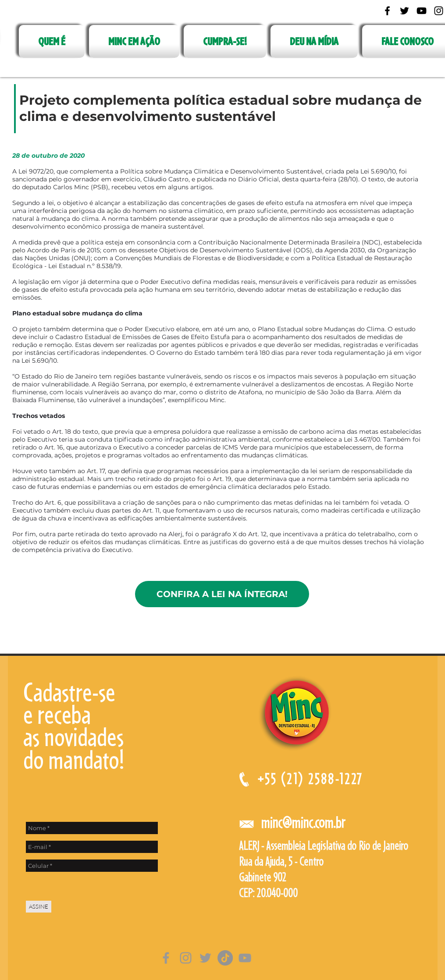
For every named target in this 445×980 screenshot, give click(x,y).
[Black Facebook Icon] (387, 11)
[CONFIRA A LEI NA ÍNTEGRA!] (222, 594)
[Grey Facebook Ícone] (166, 958)
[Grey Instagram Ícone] (186, 958)
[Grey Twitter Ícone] (205, 958)
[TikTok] (225, 958)
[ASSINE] (39, 907)
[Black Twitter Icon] (404, 11)
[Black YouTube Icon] (422, 11)
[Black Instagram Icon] (439, 11)
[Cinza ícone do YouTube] (245, 958)
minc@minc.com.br (303, 823)
